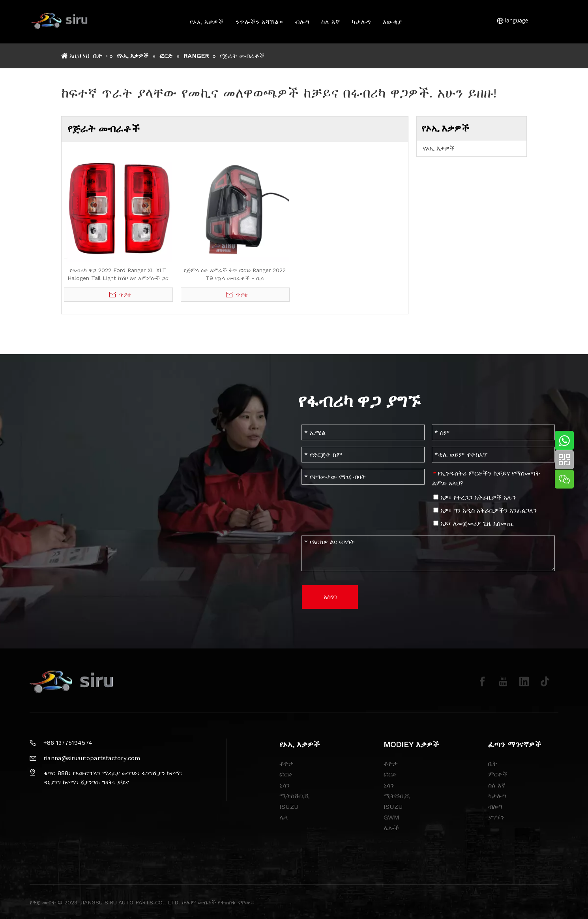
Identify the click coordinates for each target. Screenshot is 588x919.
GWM (391, 817)
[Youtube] (503, 682)
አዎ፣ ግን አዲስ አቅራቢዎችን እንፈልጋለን (485, 510)
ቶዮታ (287, 764)
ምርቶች (498, 774)
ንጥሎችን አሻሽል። (259, 22)
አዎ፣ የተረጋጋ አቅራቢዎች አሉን (475, 497)
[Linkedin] (524, 682)
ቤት (493, 764)
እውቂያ (392, 22)
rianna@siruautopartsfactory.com (92, 758)
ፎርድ (286, 774)
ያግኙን (496, 817)
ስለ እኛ (331, 22)
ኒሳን (285, 785)
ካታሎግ (361, 22)
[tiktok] (545, 682)
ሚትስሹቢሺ (295, 796)
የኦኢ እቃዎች (207, 22)
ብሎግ (302, 22)
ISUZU (289, 807)
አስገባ (330, 597)
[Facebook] (482, 682)
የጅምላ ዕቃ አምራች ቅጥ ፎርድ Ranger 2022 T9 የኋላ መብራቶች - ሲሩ (235, 274)
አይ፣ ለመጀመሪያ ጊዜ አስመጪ (473, 523)
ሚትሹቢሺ (397, 796)
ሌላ (284, 817)
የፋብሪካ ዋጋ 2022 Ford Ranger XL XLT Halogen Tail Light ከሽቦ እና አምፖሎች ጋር (118, 274)
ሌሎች (391, 828)
